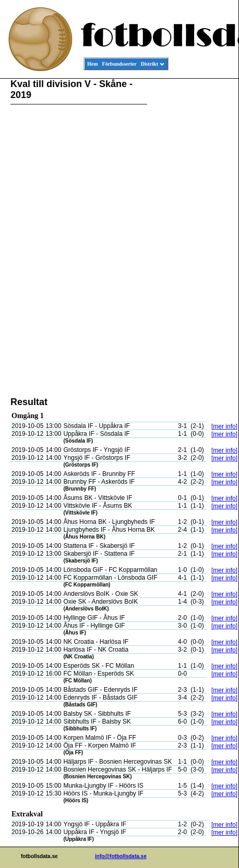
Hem (93, 64)
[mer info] (224, 426)
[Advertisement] (192, 238)
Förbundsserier (120, 64)
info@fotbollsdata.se (121, 856)
